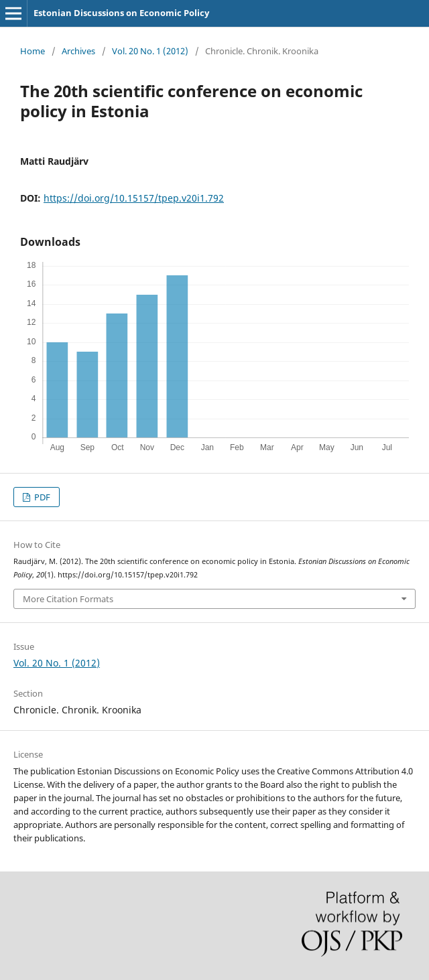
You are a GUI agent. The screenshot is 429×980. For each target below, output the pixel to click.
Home (33, 51)
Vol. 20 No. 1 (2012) (150, 51)
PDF (41, 497)
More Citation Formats (68, 599)
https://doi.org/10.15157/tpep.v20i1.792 (134, 198)
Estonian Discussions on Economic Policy (121, 13)
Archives (78, 51)
